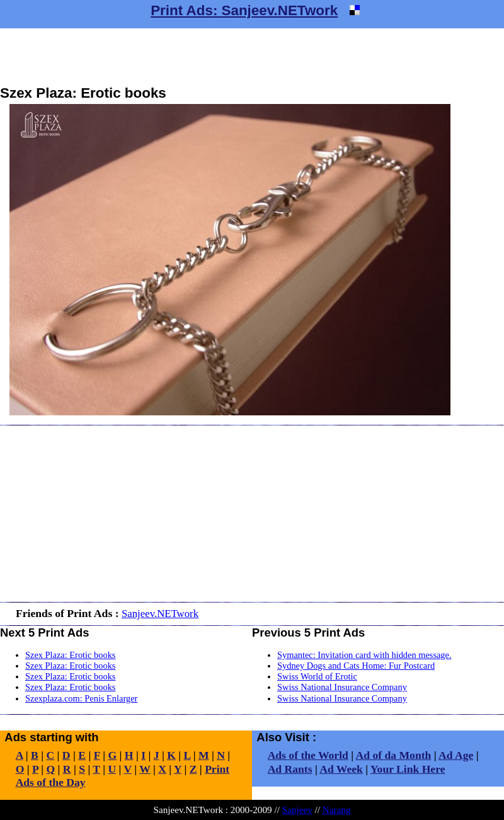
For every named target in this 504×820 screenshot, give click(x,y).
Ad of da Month (394, 755)
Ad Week (341, 769)
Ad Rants (290, 769)
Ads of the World (308, 755)
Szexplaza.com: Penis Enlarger (81, 698)
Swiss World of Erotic (317, 676)
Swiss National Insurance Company (342, 687)
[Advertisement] (252, 57)
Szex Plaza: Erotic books (70, 655)
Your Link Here (408, 769)
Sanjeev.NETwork (160, 614)
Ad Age (456, 755)
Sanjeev (297, 810)
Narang (337, 810)
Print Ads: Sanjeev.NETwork (244, 10)
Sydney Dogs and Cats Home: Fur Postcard (356, 666)
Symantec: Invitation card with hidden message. (364, 655)
